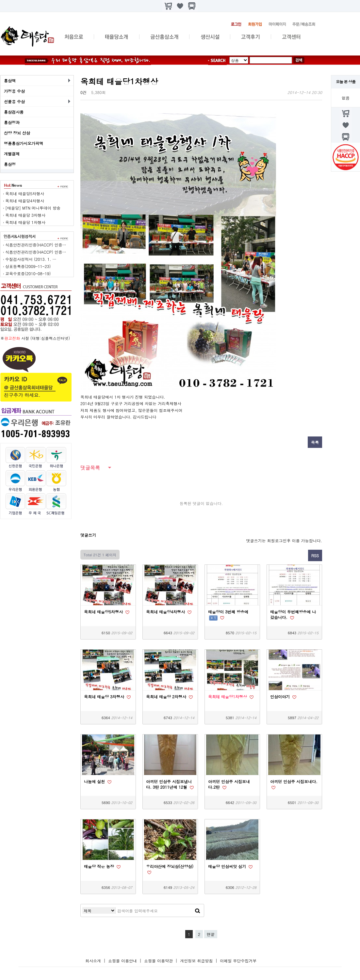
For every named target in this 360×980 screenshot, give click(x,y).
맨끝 (211, 934)
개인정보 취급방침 (196, 961)
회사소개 (93, 961)
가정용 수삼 (14, 91)
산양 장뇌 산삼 (17, 133)
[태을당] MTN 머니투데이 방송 (33, 208)
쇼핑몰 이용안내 (123, 961)
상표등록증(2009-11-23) (28, 266)
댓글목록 (90, 468)
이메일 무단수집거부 (238, 961)
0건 (83, 92)
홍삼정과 (12, 122)
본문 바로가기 (0, 0)
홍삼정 (10, 164)
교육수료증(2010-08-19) (28, 273)
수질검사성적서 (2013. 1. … (31, 259)
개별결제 (12, 154)
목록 (315, 442)
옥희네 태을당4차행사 (25, 201)
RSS (315, 555)
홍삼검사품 (14, 112)
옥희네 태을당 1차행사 (25, 222)
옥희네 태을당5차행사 (25, 193)
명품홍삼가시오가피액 (24, 143)
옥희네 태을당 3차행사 (25, 215)
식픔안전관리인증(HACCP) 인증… (36, 245)
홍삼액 (10, 80)
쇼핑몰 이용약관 (159, 961)
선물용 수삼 (14, 101)
